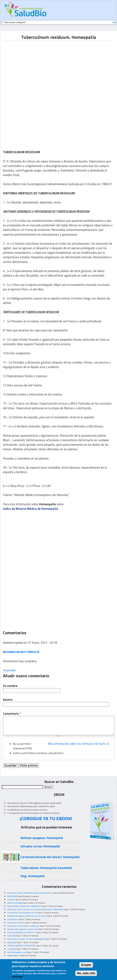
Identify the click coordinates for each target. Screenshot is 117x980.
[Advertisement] (33, 66)
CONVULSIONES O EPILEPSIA (22, 946)
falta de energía (15, 903)
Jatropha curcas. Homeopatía (40, 846)
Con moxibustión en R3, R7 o (21, 932)
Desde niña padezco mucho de (22, 929)
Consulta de (13, 919)
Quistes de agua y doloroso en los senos (27, 916)
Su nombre (10, 686)
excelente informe (16, 923)
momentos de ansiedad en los (22, 913)
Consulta (12, 936)
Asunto (8, 700)
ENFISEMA (12, 896)
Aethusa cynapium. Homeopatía (42, 838)
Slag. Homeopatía (33, 876)
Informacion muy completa (21, 652)
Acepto (86, 965)
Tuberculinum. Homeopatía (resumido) (46, 868)
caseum (11, 900)
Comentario (12, 714)
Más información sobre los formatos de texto (77, 744)
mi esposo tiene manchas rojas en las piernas (30, 893)
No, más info (86, 973)
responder (9, 670)
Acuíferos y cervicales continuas (23, 926)
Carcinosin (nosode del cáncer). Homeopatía (50, 857)
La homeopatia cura (17, 952)
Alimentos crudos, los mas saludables (26, 939)
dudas (10, 955)
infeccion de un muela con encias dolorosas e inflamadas (35, 909)
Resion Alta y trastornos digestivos (24, 906)
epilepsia (12, 942)
